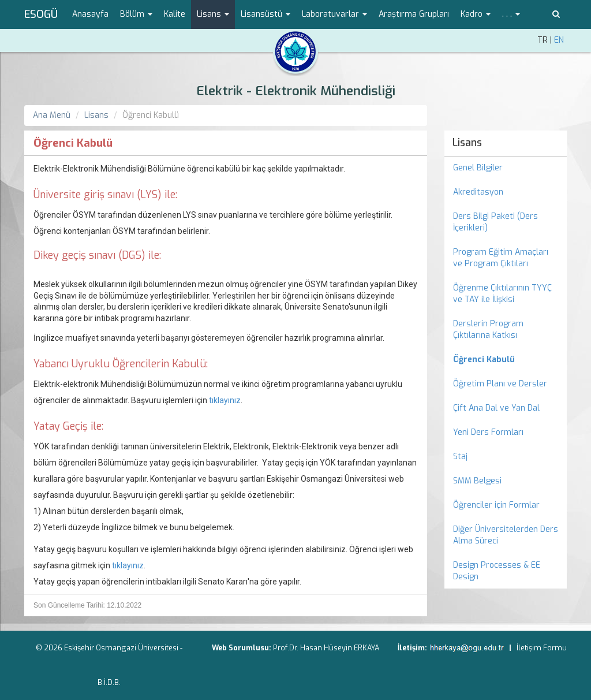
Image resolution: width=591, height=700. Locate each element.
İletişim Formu (542, 648)
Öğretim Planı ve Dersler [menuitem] (500, 384)
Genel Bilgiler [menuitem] (478, 168)
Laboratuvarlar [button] (334, 14)
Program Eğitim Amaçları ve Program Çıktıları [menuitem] (501, 258)
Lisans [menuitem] (467, 143)
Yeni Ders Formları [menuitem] (488, 432)
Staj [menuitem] (460, 457)
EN (559, 40)
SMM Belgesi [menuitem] (477, 481)
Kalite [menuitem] (175, 14)
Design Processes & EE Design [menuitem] (497, 571)
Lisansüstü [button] (265, 14)
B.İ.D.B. (109, 682)
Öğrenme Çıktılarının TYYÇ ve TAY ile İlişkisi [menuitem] (502, 294)
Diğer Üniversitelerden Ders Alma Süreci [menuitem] (506, 535)
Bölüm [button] (136, 14)
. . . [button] (511, 14)
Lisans (96, 115)
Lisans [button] (213, 14)
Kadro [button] (476, 14)
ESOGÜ (41, 14)
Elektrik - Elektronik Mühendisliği (296, 91)
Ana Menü (52, 115)
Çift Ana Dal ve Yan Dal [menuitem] (496, 408)
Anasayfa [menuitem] (90, 14)
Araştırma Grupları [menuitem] (414, 14)
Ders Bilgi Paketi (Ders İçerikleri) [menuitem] (495, 222)
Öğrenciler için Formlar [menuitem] (496, 505)
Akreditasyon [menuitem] (478, 192)
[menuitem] (506, 360)
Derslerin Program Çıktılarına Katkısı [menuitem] (488, 329)
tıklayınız (224, 400)
